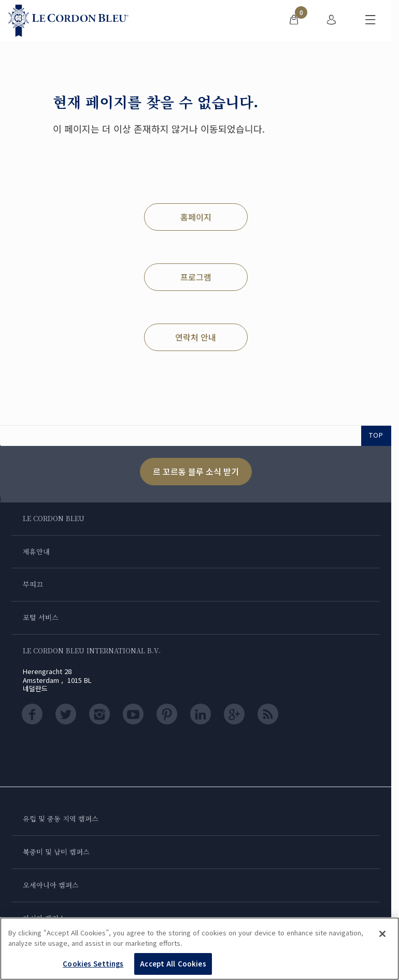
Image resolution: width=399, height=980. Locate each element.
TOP (376, 435)
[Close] (382, 934)
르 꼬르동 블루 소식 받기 (196, 471)
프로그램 (196, 277)
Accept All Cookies (173, 964)
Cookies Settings (93, 964)
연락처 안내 (196, 337)
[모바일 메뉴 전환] (370, 21)
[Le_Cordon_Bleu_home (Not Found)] (68, 21)
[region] (199, 949)
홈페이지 (196, 217)
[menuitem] (294, 21)
